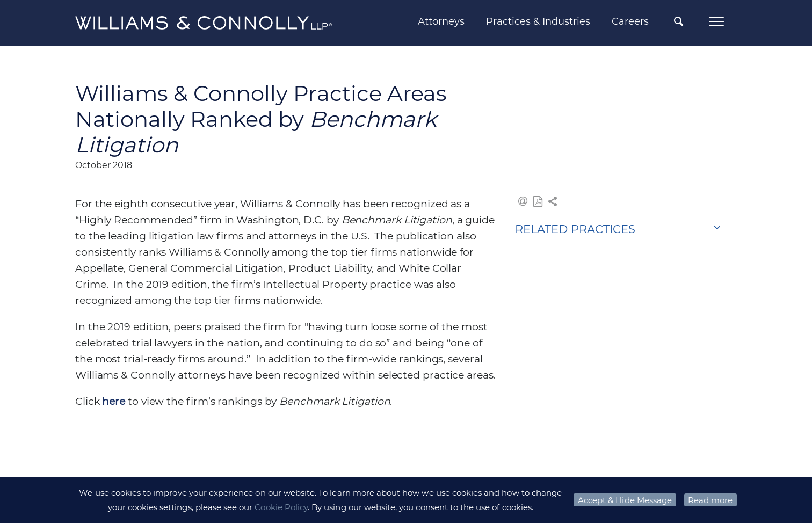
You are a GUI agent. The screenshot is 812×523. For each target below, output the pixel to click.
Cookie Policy (281, 507)
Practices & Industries (538, 21)
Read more (710, 500)
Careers (630, 21)
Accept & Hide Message (625, 500)
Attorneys (441, 21)
